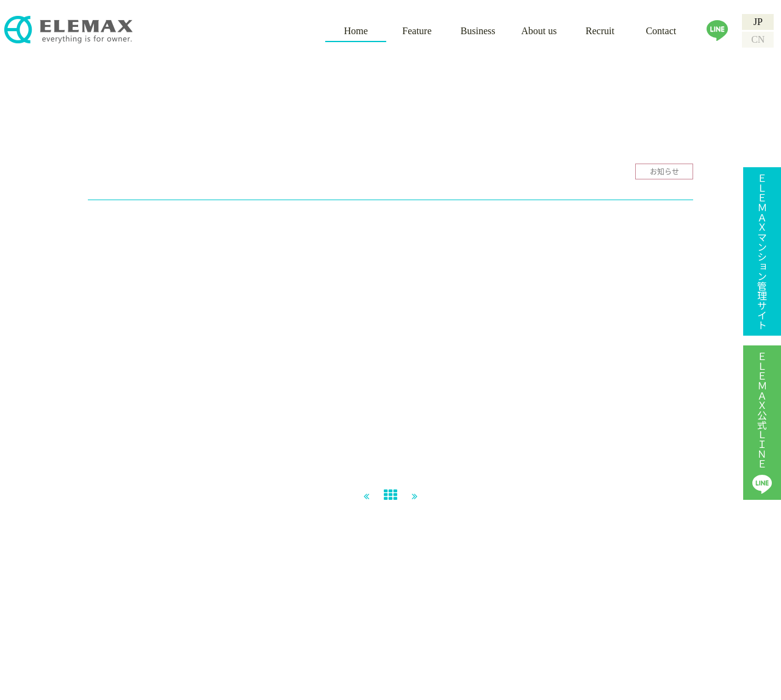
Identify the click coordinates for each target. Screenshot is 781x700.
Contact (661, 31)
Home (356, 31)
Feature (417, 31)
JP (758, 22)
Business (478, 31)
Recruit (600, 31)
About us (539, 31)
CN (758, 39)
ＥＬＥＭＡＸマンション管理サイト (762, 251)
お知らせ (664, 171)
